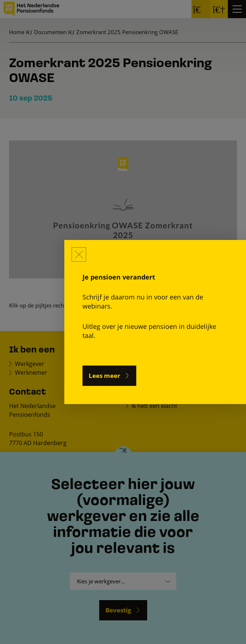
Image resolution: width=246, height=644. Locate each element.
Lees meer (104, 376)
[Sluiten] (79, 254)
